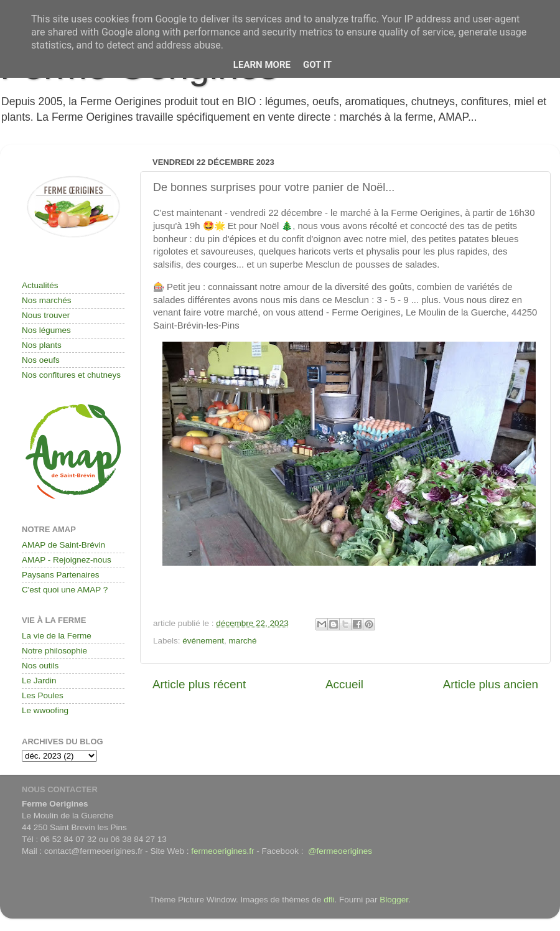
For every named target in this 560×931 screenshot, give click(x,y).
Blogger (394, 900)
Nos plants (42, 345)
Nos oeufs (41, 360)
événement (203, 641)
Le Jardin (39, 681)
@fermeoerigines (340, 851)
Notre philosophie (54, 651)
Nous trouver (46, 315)
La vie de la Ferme (57, 636)
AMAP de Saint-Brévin (63, 545)
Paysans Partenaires (61, 575)
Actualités (40, 285)
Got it (317, 65)
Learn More (262, 65)
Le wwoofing (45, 710)
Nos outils (40, 666)
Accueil (344, 684)
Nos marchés (47, 300)
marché (243, 641)
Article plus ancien (491, 684)
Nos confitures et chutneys (71, 375)
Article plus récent (199, 684)
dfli (329, 900)
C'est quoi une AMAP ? (65, 590)
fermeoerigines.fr (222, 851)
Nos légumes (46, 330)
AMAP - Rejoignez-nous (67, 560)
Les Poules (43, 695)
